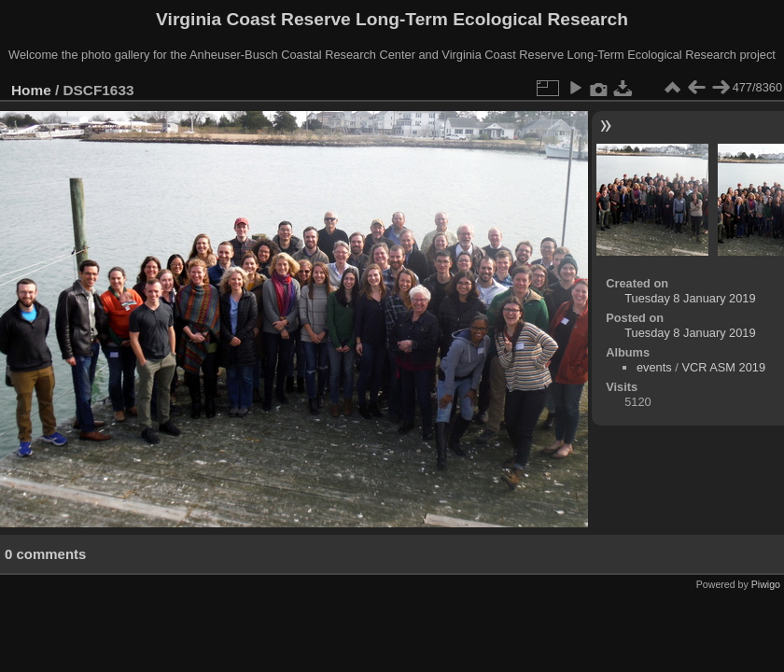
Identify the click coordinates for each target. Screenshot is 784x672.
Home (31, 90)
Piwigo (766, 584)
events (654, 367)
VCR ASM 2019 (723, 367)
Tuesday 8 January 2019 (690, 298)
